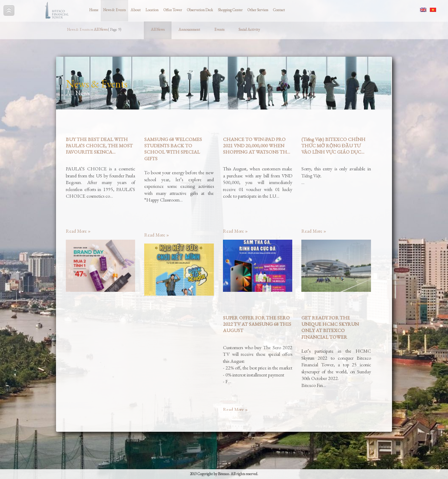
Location (152, 10)
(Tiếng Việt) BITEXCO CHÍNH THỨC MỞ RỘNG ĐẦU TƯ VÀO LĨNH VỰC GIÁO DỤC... (333, 146)
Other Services (258, 10)
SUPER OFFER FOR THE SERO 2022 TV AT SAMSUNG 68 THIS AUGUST (257, 324)
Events (219, 29)
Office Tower (173, 10)
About (136, 10)
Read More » (78, 231)
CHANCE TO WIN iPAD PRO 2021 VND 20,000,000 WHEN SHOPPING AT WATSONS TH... (257, 146)
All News (158, 29)
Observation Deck (200, 10)
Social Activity (249, 29)
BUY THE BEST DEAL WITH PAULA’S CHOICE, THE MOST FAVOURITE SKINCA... (99, 146)
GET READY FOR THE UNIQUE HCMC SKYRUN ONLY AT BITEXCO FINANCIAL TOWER (330, 327)
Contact (279, 10)
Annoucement (189, 29)
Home (94, 10)
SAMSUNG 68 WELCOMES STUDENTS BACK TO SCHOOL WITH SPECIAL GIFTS (173, 149)
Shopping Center (230, 10)
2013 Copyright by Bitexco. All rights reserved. (224, 474)
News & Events (114, 10)
